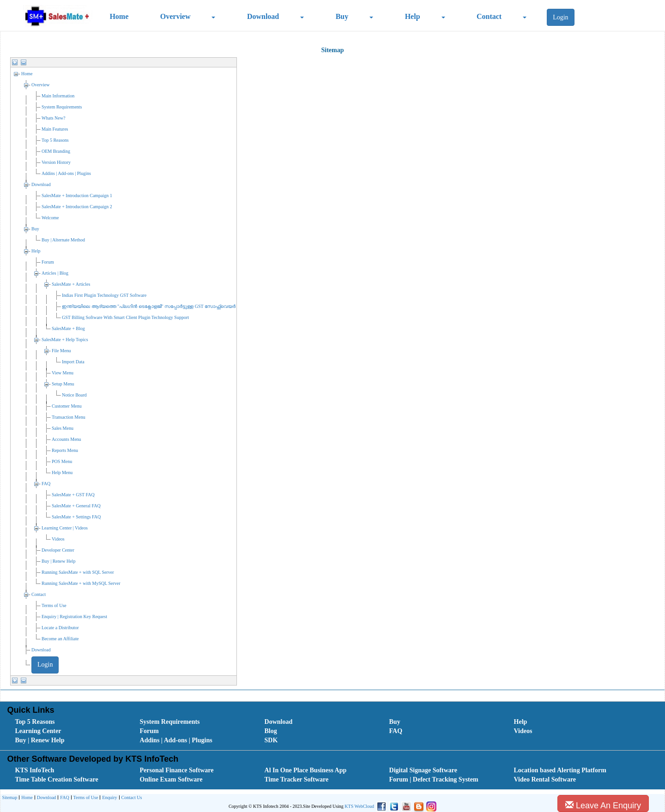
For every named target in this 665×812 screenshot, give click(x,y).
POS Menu (62, 461)
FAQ (46, 484)
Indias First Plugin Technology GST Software (104, 295)
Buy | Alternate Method (63, 240)
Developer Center (58, 550)
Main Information (58, 96)
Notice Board (74, 395)
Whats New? (53, 118)
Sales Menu (63, 428)
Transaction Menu (69, 417)
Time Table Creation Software (57, 779)
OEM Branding (56, 151)
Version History (56, 162)
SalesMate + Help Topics (65, 340)
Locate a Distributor (60, 628)
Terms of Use (54, 605)
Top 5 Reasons (55, 140)
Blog (271, 731)
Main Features (55, 129)
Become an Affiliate (60, 639)
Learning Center (38, 731)
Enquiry (108, 798)
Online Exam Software (171, 779)
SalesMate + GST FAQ (73, 495)
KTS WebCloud (359, 806)
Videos (58, 539)
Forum (48, 262)
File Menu (61, 351)
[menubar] (334, 731)
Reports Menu (65, 450)
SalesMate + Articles (71, 284)
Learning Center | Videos (65, 528)
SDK (271, 740)
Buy (342, 16)
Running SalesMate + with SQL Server (78, 572)
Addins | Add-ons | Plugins (66, 173)
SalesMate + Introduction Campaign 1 (77, 195)
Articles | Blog (55, 273)
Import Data (73, 362)
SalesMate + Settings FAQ (76, 517)
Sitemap (9, 797)
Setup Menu (63, 384)
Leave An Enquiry (603, 805)
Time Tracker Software (297, 779)
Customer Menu (67, 406)
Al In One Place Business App (306, 770)
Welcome (50, 218)
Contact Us (131, 798)
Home (119, 16)
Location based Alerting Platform (560, 770)
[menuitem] (67, 722)
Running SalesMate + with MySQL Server (81, 583)
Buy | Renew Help (58, 561)
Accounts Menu (66, 439)
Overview (175, 16)
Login (560, 17)
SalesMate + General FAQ (76, 506)
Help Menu (62, 472)
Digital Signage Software (423, 770)
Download (263, 16)
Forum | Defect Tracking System (434, 779)
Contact (489, 16)
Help (413, 16)
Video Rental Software (545, 779)
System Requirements (62, 107)
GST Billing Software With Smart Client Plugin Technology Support (125, 317)
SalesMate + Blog (68, 328)
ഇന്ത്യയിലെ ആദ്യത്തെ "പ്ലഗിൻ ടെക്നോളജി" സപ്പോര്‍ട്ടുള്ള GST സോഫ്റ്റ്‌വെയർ (149, 306)
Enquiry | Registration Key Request (74, 617)
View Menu (63, 373)
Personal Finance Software (177, 770)
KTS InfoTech (35, 770)
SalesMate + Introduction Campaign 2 (77, 207)
